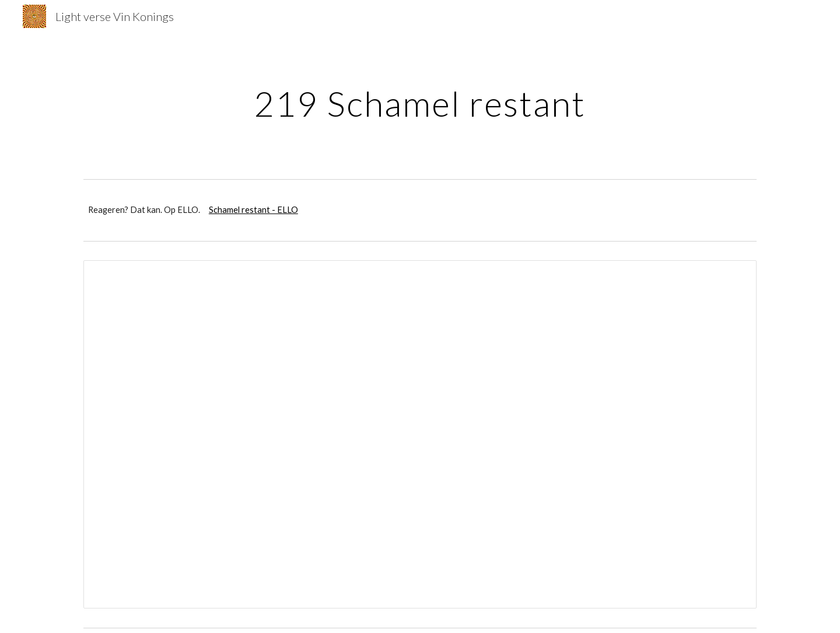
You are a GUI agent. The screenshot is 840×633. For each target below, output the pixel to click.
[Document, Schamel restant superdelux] (420, 434)
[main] (420, 103)
